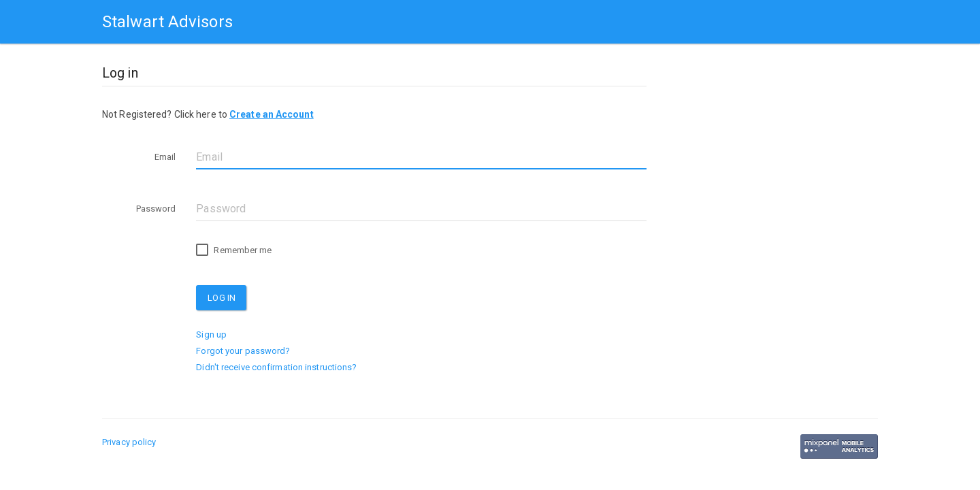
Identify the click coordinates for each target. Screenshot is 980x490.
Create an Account (272, 114)
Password (156, 209)
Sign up (211, 334)
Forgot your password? (243, 351)
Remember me (234, 250)
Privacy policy (129, 442)
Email (165, 157)
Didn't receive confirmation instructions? (276, 367)
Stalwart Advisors (167, 22)
